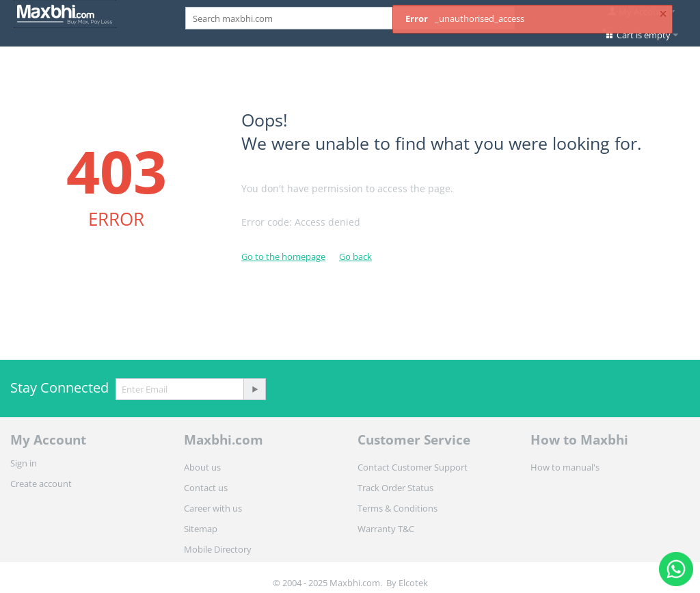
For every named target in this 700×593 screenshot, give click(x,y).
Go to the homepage (283, 256)
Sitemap (201, 529)
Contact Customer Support (413, 467)
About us (202, 467)
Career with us (213, 508)
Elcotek (413, 583)
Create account (41, 484)
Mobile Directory (218, 549)
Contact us (206, 488)
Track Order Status (395, 488)
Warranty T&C (386, 529)
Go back (355, 256)
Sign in (24, 463)
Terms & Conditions (398, 508)
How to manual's (565, 467)
